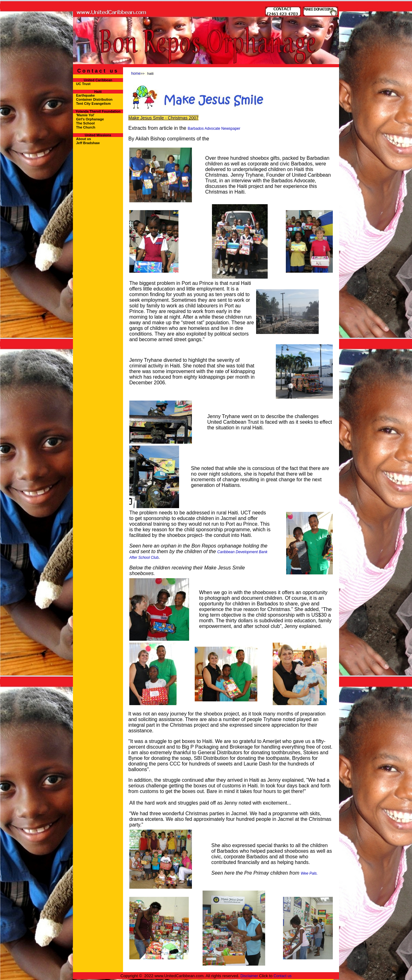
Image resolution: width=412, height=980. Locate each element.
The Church (86, 127)
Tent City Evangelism (93, 104)
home (136, 73)
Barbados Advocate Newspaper (214, 129)
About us (84, 139)
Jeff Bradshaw (88, 143)
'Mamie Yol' (85, 115)
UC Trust (83, 84)
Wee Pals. (309, 873)
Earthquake (85, 95)
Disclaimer (249, 976)
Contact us (283, 976)
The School (85, 123)
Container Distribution (94, 99)
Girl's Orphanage (90, 119)
